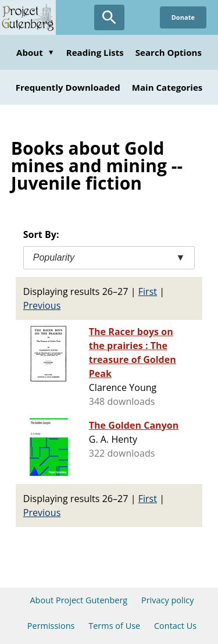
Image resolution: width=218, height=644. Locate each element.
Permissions (51, 626)
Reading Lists (95, 52)
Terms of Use (114, 626)
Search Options (169, 52)
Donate (183, 17)
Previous (42, 305)
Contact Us (175, 626)
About (35, 52)
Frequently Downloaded (68, 87)
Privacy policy (168, 600)
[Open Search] (109, 17)
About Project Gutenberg (78, 600)
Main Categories (167, 87)
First (148, 291)
